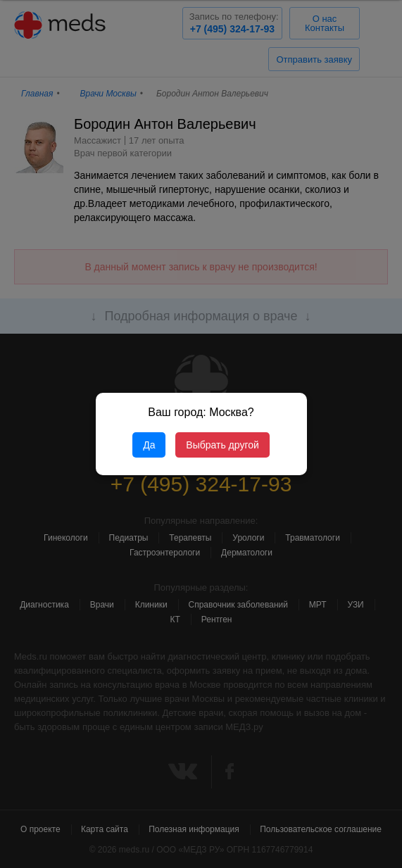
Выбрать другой (222, 445)
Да (149, 445)
